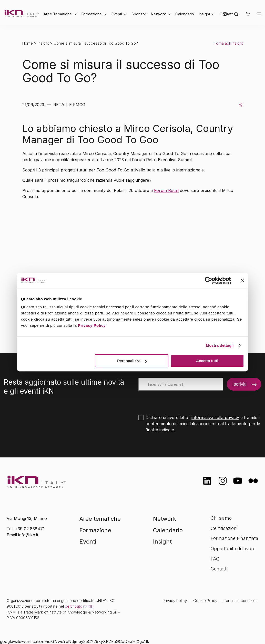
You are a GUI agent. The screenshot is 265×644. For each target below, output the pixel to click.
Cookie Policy (205, 601)
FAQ (215, 559)
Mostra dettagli (220, 345)
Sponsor (139, 14)
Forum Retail (166, 190)
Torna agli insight (228, 43)
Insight (204, 14)
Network (158, 14)
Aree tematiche (100, 519)
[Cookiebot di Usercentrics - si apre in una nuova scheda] (208, 280)
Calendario (185, 14)
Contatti (219, 569)
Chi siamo (221, 518)
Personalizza (132, 361)
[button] (248, 14)
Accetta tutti (207, 361)
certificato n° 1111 (79, 606)
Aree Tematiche (58, 14)
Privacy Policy (92, 325)
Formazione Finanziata (235, 538)
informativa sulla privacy (215, 417)
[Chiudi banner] (242, 280)
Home (28, 43)
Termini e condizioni (241, 601)
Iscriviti (239, 384)
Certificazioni (224, 528)
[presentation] (177, 401)
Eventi (117, 14)
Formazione (91, 14)
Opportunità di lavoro (233, 549)
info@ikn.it (28, 535)
